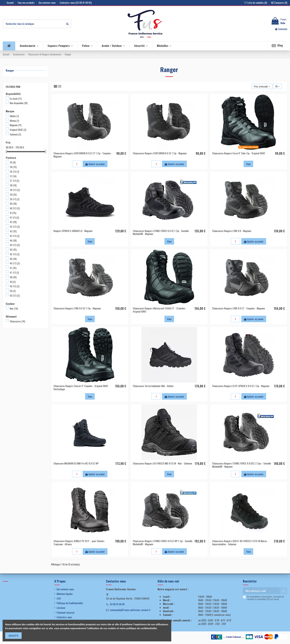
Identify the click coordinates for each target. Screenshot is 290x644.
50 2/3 (15, 296)
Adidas (14, 116)
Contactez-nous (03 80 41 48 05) (76, 3)
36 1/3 (14, 172)
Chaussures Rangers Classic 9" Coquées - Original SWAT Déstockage (81, 387)
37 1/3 (15, 181)
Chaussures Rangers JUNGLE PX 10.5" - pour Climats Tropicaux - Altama (79, 542)
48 (13, 277)
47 (13, 268)
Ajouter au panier (95, 164)
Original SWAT (18, 130)
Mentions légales (65, 594)
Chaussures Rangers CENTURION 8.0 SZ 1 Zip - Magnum (160, 153)
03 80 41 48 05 (117, 604)
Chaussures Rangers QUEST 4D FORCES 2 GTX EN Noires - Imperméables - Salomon (240, 542)
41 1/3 (14, 218)
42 (13, 222)
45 (13, 250)
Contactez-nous (64, 617)
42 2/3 (15, 227)
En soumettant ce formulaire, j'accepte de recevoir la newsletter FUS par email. (265, 598)
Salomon (15, 134)
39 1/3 (15, 199)
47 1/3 (14, 273)
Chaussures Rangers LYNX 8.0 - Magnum (232, 231)
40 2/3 (15, 208)
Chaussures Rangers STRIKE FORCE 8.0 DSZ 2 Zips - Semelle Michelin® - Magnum (242, 465)
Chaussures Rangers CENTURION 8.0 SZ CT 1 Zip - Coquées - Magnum (83, 155)
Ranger (10, 70)
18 (277, 86)
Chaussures (17, 321)
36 (13, 167)
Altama (14, 121)
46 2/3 (15, 263)
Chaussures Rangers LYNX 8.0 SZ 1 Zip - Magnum (77, 308)
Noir (14, 308)
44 (13, 240)
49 (13, 282)
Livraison (61, 608)
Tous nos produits (26, 3)
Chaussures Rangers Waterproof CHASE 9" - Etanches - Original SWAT (160, 310)
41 (13, 213)
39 (13, 195)
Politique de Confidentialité (70, 603)
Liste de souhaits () (256, 3)
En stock (16, 99)
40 (13, 204)
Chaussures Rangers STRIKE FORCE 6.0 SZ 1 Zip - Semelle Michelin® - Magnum (161, 232)
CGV (59, 598)
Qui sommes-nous (47, 3)
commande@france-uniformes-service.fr (130, 610)
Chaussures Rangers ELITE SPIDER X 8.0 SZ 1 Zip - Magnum (241, 386)
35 (13, 162)
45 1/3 (15, 254)
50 (13, 291)
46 (13, 259)
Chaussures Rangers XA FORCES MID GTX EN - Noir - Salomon (162, 463)
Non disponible (19, 103)
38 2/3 (15, 190)
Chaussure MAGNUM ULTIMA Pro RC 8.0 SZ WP (76, 463)
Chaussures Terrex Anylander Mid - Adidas (153, 386)
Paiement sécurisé (65, 613)
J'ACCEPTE (14, 636)
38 (13, 185)
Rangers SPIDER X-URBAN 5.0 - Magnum (73, 231)
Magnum (16, 125)
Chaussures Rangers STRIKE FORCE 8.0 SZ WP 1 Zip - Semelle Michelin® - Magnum (163, 542)
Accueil (10, 3)
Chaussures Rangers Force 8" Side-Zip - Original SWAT (239, 153)
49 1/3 (15, 286)
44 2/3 (15, 245)
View (248, 164)
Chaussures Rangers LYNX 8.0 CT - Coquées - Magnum (238, 308)
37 (13, 176)
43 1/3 (15, 236)
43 (13, 231)
